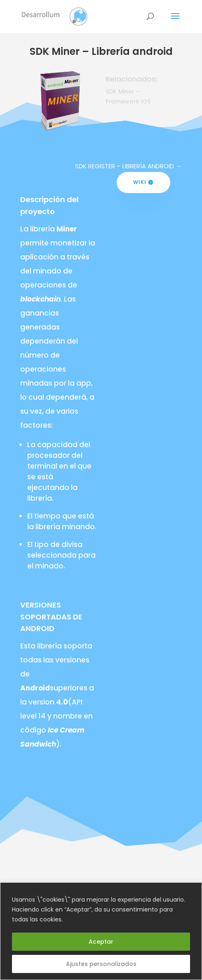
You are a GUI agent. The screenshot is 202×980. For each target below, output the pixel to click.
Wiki (140, 182)
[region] (101, 931)
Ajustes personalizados (101, 964)
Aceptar (101, 942)
